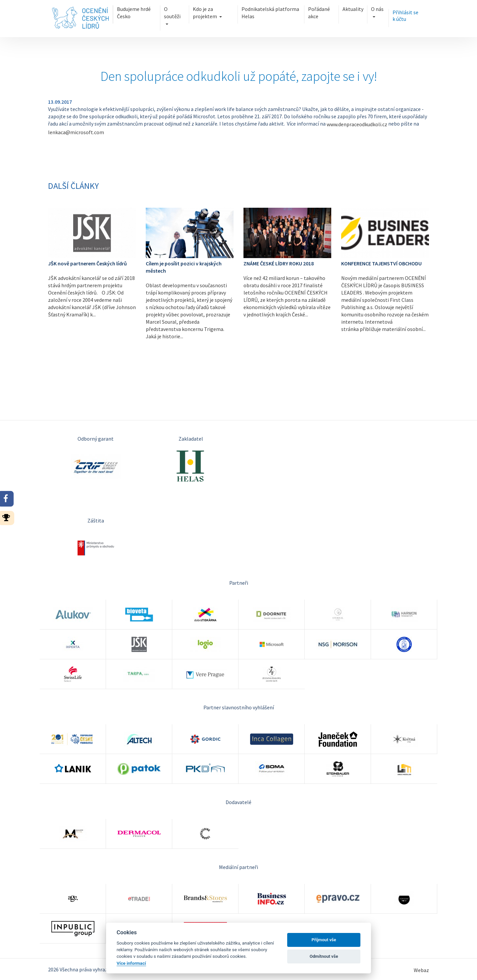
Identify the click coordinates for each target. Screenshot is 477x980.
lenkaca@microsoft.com (76, 132)
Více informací (131, 963)
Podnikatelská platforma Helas (270, 13)
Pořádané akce (319, 13)
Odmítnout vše (324, 956)
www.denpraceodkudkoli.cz (357, 124)
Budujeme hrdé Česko (134, 13)
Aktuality (353, 9)
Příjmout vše (324, 940)
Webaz (421, 970)
